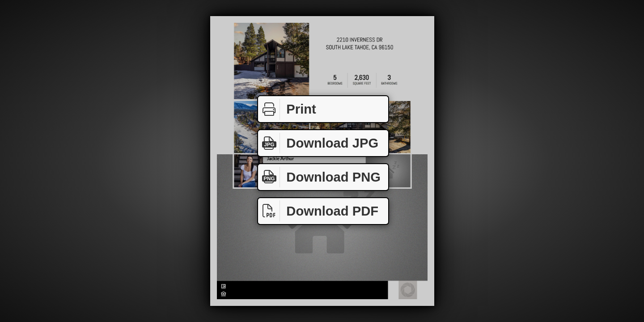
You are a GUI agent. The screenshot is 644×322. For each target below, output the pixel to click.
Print (287, 109)
